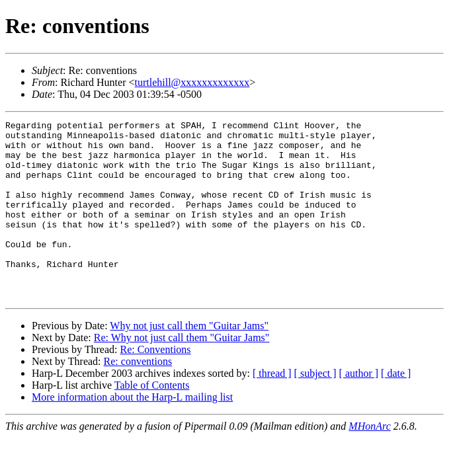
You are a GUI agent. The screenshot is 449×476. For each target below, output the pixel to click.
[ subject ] (315, 409)
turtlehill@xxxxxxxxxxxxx (192, 82)
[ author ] (359, 409)
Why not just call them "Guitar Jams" (189, 361)
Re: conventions (138, 397)
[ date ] (396, 409)
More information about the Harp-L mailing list (132, 433)
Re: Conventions (155, 385)
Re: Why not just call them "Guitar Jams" (182, 373)
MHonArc (369, 462)
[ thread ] (272, 409)
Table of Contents (152, 421)
